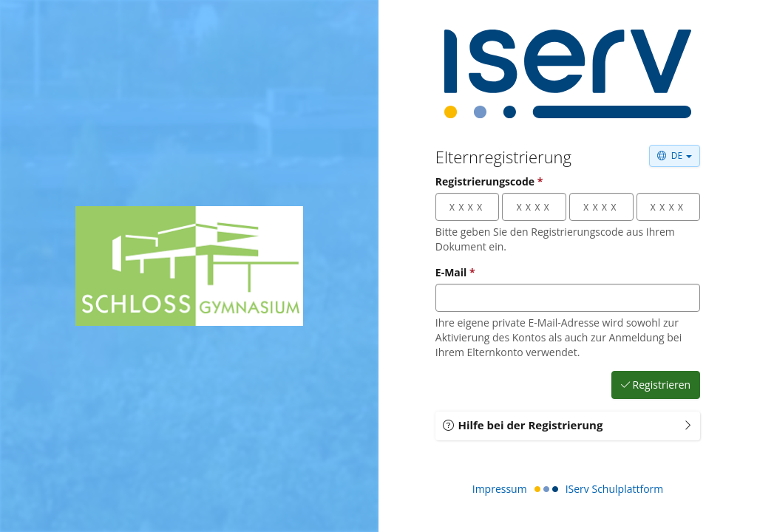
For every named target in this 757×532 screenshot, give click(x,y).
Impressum (500, 489)
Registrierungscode (489, 181)
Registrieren (656, 385)
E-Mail (455, 272)
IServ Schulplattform (615, 489)
